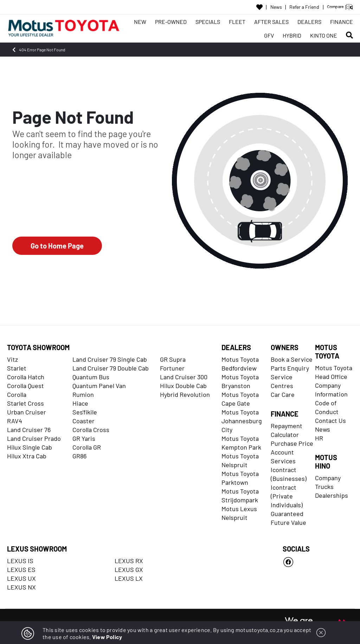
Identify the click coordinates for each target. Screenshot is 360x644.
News (276, 7)
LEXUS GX (129, 569)
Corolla (17, 394)
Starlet (17, 368)
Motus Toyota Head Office (334, 372)
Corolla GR (87, 447)
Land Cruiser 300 (184, 377)
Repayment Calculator (287, 430)
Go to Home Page (57, 246)
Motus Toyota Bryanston (240, 381)
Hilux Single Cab (30, 447)
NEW (140, 22)
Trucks (324, 487)
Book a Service (292, 359)
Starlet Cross (25, 403)
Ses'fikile (85, 412)
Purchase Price (292, 443)
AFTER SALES (271, 22)
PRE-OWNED (171, 22)
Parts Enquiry (290, 368)
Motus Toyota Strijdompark (240, 495)
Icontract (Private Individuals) (287, 496)
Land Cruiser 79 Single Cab (110, 359)
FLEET (237, 22)
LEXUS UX (21, 578)
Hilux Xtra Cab (27, 456)
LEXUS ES (21, 569)
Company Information (331, 390)
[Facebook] (318, 562)
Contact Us (330, 420)
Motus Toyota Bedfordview (240, 364)
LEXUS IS (20, 561)
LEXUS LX (129, 578)
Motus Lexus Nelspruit (239, 513)
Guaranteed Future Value (288, 518)
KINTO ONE (324, 35)
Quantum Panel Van (99, 386)
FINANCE (342, 22)
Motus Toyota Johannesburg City (242, 421)
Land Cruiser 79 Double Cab (111, 368)
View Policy (107, 637)
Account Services (283, 456)
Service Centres (282, 381)
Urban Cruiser (27, 412)
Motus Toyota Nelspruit (240, 460)
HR (319, 438)
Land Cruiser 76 (29, 430)
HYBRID (292, 35)
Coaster (83, 421)
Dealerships (332, 495)
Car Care (283, 394)
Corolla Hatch (26, 377)
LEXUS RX (129, 561)
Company (328, 478)
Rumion (83, 394)
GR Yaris (84, 438)
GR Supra (173, 359)
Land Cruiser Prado (34, 438)
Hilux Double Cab (183, 386)
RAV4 (15, 421)
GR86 (79, 456)
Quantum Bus (91, 377)
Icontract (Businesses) (289, 474)
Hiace (80, 403)
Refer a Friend (304, 7)
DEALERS (309, 22)
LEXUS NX (21, 587)
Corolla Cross (91, 430)
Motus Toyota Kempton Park (241, 443)
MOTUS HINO (326, 462)
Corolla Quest (25, 386)
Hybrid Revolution (185, 394)
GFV (269, 35)
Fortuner (172, 368)
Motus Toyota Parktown (240, 478)
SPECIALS (208, 22)
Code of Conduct (327, 407)
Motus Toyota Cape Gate (240, 399)
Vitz (12, 359)
